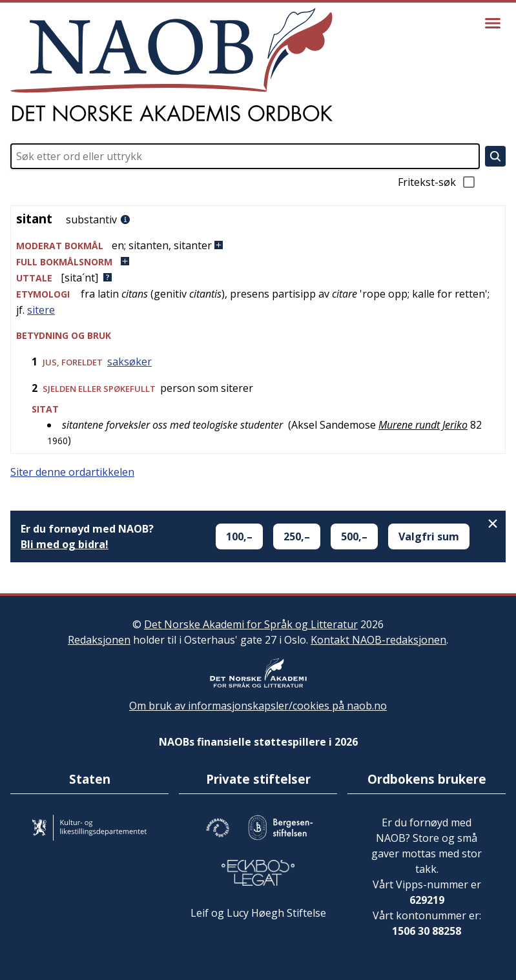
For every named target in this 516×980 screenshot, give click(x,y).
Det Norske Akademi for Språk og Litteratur (251, 624)
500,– (354, 536)
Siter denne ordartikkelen (72, 472)
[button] (258, 246)
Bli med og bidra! (65, 544)
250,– (297, 536)
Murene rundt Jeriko (423, 425)
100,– (239, 536)
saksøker (129, 362)
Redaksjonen (99, 640)
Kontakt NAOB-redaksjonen (378, 640)
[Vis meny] (493, 23)
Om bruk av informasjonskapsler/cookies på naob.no (258, 706)
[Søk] (495, 156)
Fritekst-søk (437, 182)
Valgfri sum (429, 536)
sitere (41, 310)
